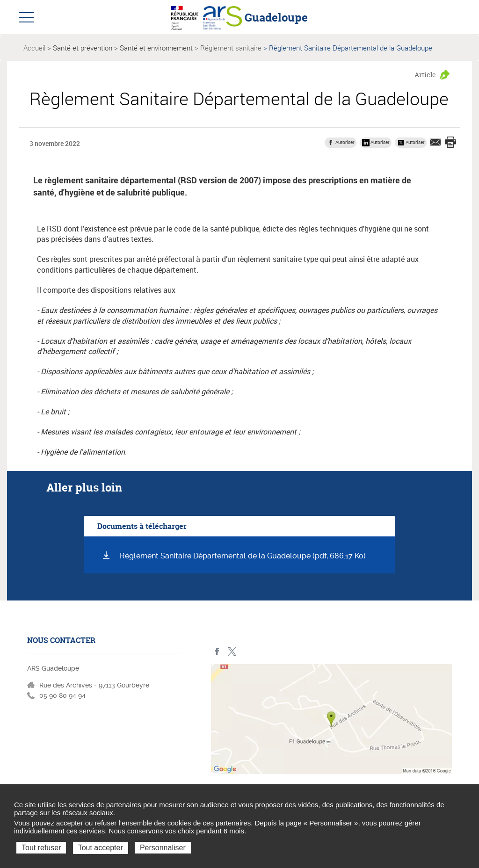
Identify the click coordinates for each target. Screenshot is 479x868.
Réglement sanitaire (231, 48)
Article (425, 75)
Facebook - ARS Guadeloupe (217, 652)
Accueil (34, 48)
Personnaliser (163, 848)
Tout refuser (41, 848)
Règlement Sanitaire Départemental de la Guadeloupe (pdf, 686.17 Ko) (243, 556)
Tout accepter (101, 848)
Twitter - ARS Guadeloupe (232, 652)
